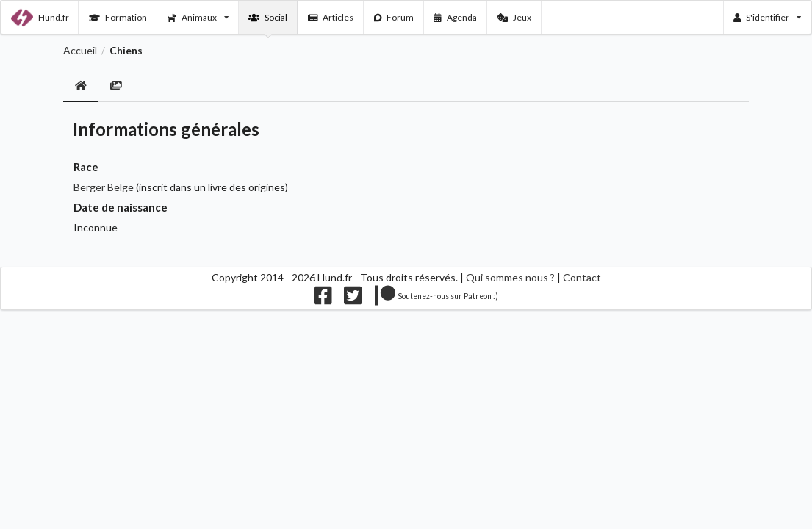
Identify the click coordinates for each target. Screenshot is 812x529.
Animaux (198, 17)
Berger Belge (104, 187)
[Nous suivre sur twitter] (353, 299)
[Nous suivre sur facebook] (323, 299)
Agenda (455, 17)
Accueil (80, 51)
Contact (582, 277)
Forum (394, 17)
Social (268, 17)
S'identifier (768, 17)
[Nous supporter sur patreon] (437, 299)
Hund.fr (40, 18)
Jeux (514, 17)
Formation (118, 17)
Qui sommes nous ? (510, 277)
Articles (331, 17)
